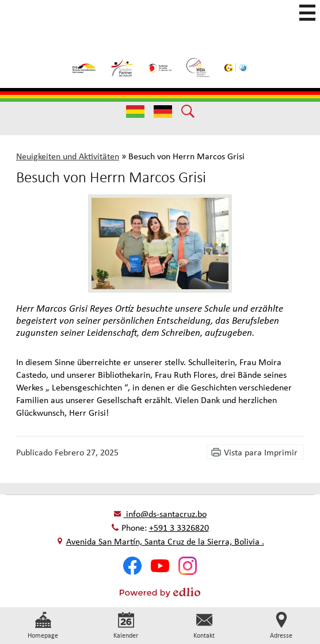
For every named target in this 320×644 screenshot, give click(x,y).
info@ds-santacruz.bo (165, 513)
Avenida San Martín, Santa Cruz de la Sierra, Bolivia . (165, 541)
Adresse (281, 626)
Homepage (43, 626)
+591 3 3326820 (179, 527)
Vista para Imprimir (261, 452)
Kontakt (204, 626)
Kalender (126, 626)
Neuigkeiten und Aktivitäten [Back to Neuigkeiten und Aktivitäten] (68, 156)
